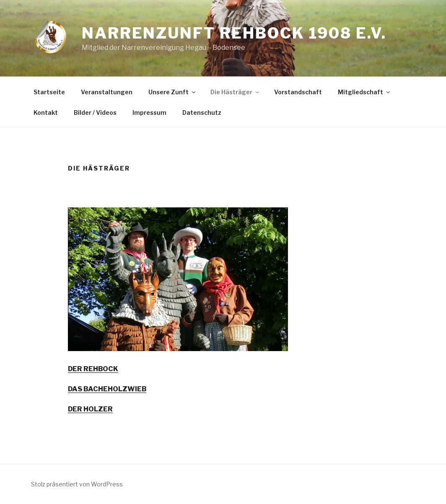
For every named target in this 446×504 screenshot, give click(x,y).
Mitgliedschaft (364, 92)
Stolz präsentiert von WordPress (77, 484)
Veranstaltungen (107, 92)
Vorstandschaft (298, 92)
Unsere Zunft (172, 92)
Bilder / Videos (95, 112)
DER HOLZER (90, 409)
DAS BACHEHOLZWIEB (107, 389)
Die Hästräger (235, 92)
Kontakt (46, 112)
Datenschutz (202, 112)
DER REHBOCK (93, 369)
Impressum (149, 112)
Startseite (49, 92)
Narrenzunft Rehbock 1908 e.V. (234, 33)
